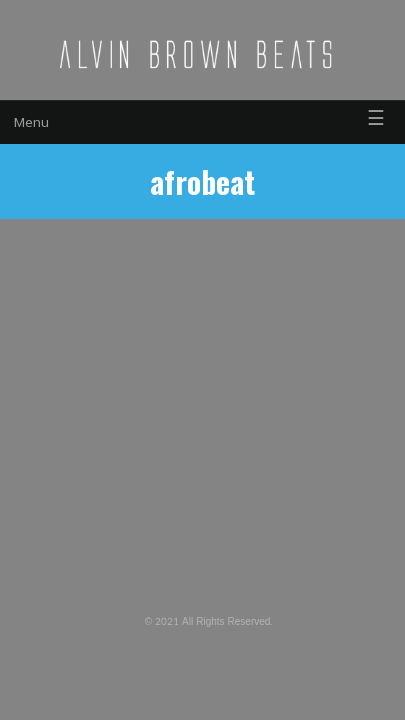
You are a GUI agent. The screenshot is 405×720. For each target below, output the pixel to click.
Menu (31, 122)
